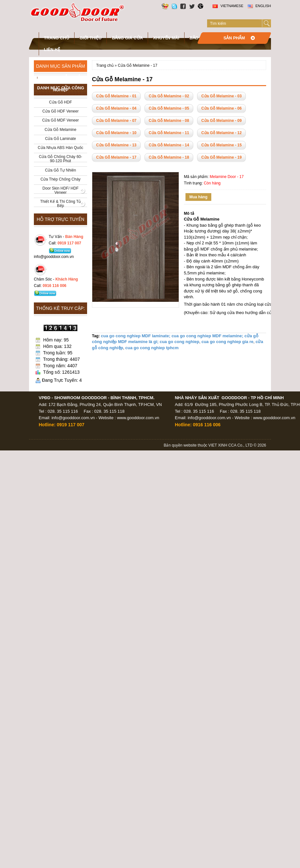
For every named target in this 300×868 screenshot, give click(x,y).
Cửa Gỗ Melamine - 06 (221, 108)
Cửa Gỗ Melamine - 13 (116, 145)
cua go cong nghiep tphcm (152, 348)
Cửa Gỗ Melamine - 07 (116, 121)
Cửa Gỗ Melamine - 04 (116, 108)
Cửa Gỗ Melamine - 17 (137, 65)
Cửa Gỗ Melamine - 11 (169, 133)
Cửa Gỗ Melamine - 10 (116, 133)
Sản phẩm (234, 38)
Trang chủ (57, 38)
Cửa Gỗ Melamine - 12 (221, 133)
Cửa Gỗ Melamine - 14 (169, 145)
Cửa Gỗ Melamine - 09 (221, 121)
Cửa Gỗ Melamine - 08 (169, 121)
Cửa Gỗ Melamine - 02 (169, 96)
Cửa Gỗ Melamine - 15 (221, 145)
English (259, 6)
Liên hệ (52, 49)
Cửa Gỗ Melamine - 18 (169, 157)
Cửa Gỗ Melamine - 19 (221, 157)
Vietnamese (228, 6)
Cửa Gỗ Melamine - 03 (221, 96)
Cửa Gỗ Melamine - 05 (169, 108)
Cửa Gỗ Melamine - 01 (116, 96)
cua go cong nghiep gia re (227, 342)
